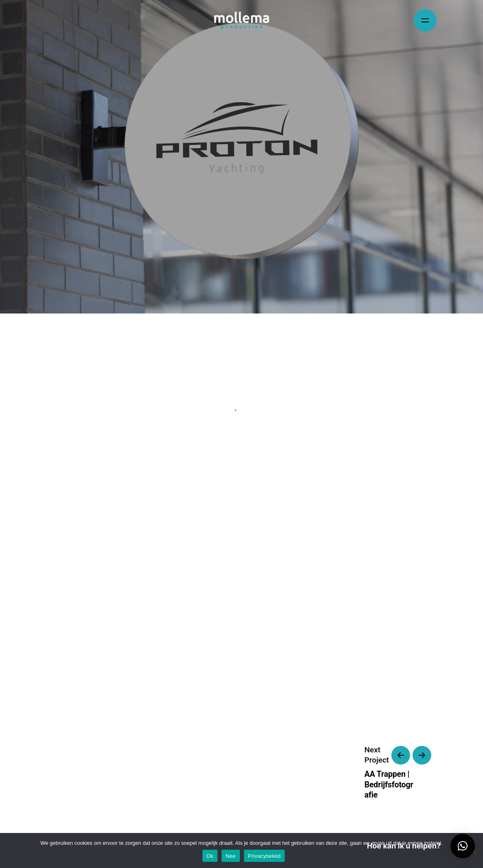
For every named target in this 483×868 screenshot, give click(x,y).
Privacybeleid (265, 856)
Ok (210, 856)
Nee (231, 856)
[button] (463, 846)
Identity (203, 411)
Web (225, 411)
